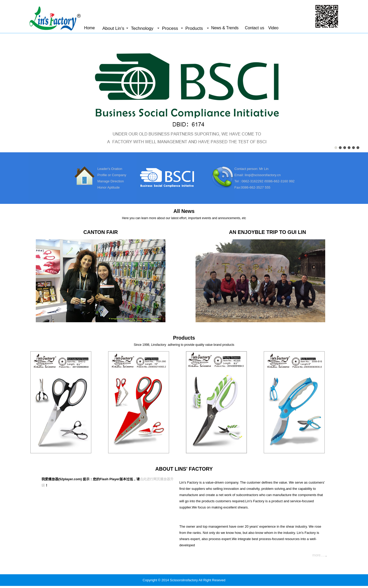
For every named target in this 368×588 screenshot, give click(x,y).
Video (273, 28)
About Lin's (113, 28)
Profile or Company (112, 175)
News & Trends (225, 28)
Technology (142, 28)
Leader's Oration (110, 169)
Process (170, 28)
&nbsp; (184, 92)
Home (89, 28)
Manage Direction (111, 181)
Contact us (255, 28)
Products (194, 28)
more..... (319, 555)
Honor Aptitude (109, 187)
